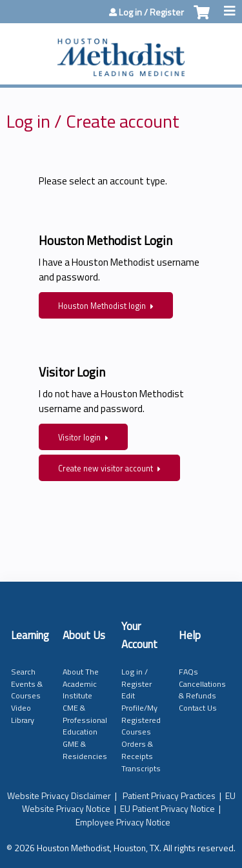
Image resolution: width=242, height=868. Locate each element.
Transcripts (141, 768)
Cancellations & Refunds (202, 690)
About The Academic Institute (81, 684)
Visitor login (79, 438)
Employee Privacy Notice (123, 822)
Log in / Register (151, 12)
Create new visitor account (106, 469)
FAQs (188, 672)
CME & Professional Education (85, 720)
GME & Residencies (85, 750)
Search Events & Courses (27, 684)
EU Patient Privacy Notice (167, 808)
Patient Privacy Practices (169, 795)
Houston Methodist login (102, 306)
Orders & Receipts (137, 750)
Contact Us (198, 708)
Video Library (23, 714)
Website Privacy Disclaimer (59, 795)
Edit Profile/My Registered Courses (141, 714)
